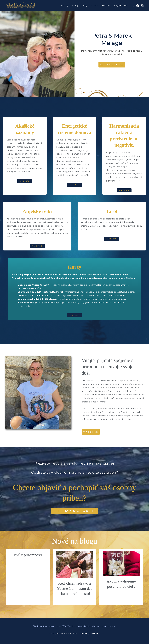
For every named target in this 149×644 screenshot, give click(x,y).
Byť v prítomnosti (28, 555)
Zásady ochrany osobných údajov (82, 626)
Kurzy (75, 6)
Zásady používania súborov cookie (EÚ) (49, 626)
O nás (95, 6)
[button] (133, 6)
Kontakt (106, 6)
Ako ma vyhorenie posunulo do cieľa (121, 584)
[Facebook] (138, 6)
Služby (65, 6)
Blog (85, 6)
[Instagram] (142, 6)
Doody (96, 633)
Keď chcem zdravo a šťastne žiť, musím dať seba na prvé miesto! (74, 588)
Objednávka (121, 6)
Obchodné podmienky (107, 626)
